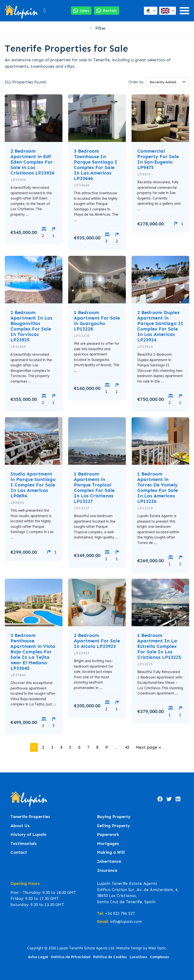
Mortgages (108, 844)
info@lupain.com (126, 922)
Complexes (159, 957)
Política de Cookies (110, 957)
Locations (138, 957)
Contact (19, 852)
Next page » (149, 747)
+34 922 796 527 (120, 913)
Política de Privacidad (71, 957)
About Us (20, 826)
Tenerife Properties (30, 817)
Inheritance (109, 861)
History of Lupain (28, 835)
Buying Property (114, 817)
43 (127, 747)
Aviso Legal (38, 957)
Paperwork (108, 835)
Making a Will (111, 852)
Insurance (107, 871)
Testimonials (24, 844)
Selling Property (113, 826)
